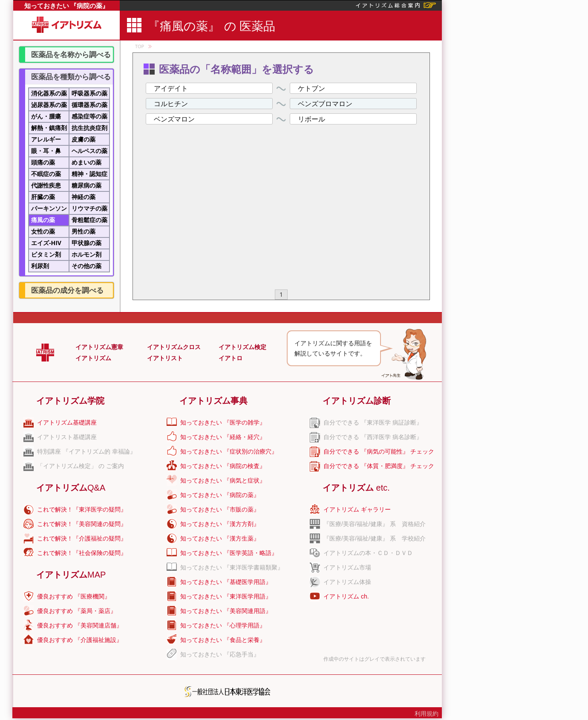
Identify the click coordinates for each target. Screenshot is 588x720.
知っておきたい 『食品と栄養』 (223, 640)
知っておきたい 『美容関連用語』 (226, 611)
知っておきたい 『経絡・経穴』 (223, 437)
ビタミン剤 (46, 254)
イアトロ (231, 358)
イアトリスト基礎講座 (67, 437)
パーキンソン (49, 208)
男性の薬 (84, 231)
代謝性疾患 (46, 185)
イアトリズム (93, 358)
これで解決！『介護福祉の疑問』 (82, 538)
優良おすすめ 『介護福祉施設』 (80, 640)
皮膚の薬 (84, 139)
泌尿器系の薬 (49, 105)
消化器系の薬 (49, 93)
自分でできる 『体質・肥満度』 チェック (379, 466)
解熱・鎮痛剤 (49, 128)
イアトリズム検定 (242, 347)
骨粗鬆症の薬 (89, 220)
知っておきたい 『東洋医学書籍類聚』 (232, 567)
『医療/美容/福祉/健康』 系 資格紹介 (375, 524)
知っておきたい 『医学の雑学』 (223, 422)
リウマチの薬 (89, 208)
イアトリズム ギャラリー (357, 509)
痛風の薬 (43, 220)
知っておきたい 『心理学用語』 (223, 625)
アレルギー (46, 139)
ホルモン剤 (86, 254)
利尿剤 (40, 266)
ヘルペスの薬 (89, 151)
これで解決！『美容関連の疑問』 (82, 524)
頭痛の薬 (43, 162)
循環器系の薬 (89, 105)
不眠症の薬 (46, 174)
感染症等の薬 (89, 116)
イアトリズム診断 (357, 401)
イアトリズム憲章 (99, 347)
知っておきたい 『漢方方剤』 (220, 524)
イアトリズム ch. (346, 596)
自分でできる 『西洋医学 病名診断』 (373, 437)
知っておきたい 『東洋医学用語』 (226, 596)
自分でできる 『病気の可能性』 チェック (379, 451)
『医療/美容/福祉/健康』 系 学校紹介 (375, 538)
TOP (140, 46)
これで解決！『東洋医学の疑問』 (82, 509)
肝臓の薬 (43, 197)
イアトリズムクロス (174, 347)
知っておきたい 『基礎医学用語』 (226, 582)
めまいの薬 (86, 162)
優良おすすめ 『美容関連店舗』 (80, 625)
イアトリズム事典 (213, 401)
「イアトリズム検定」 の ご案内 (81, 466)
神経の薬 (84, 197)
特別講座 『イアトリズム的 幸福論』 (86, 451)
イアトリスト (165, 358)
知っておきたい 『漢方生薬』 (220, 538)
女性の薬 (43, 231)
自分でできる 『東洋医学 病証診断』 (373, 422)
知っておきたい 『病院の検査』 (223, 466)
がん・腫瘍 (46, 116)
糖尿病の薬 (86, 185)
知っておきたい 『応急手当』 (220, 654)
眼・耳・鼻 (46, 151)
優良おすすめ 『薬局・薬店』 (77, 611)
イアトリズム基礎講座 (67, 422)
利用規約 (427, 714)
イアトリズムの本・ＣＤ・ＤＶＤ (368, 553)
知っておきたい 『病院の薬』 (67, 6)
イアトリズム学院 (70, 401)
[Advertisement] (514, 128)
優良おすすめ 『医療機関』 (74, 596)
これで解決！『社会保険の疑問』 (82, 553)
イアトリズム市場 (347, 567)
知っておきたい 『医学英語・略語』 (229, 553)
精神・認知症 (89, 174)
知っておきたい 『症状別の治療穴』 (229, 451)
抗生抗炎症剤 (89, 128)
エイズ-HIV (46, 243)
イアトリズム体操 (347, 582)
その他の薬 (86, 266)
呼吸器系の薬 (89, 93)
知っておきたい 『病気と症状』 (223, 480)
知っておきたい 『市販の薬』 (220, 509)
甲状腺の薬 (86, 243)
